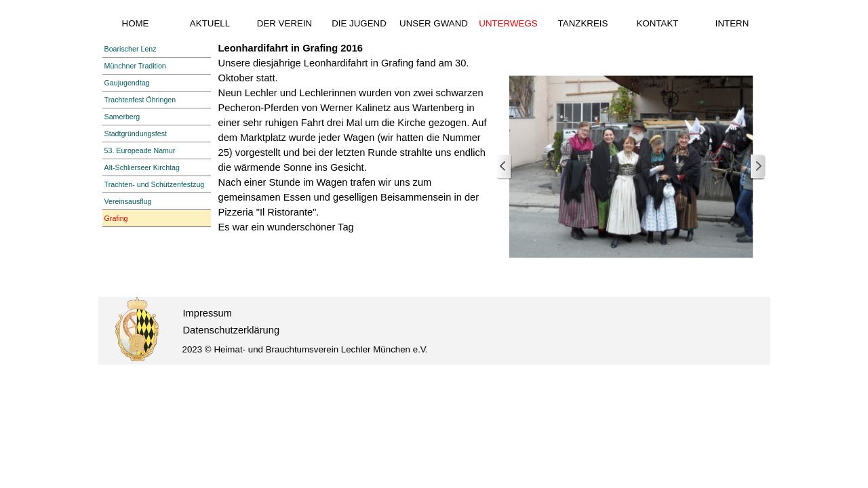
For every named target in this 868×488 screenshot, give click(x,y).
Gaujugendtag (127, 83)
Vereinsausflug (128, 201)
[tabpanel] (354, 138)
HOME (136, 23)
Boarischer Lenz (131, 49)
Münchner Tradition (135, 66)
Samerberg (122, 117)
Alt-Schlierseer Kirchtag (142, 167)
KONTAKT (658, 23)
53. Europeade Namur (140, 150)
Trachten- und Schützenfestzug (155, 184)
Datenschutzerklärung (232, 330)
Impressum (208, 313)
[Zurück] (504, 167)
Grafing (116, 218)
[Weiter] (757, 167)
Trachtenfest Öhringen (140, 100)
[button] (631, 167)
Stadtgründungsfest (136, 134)
